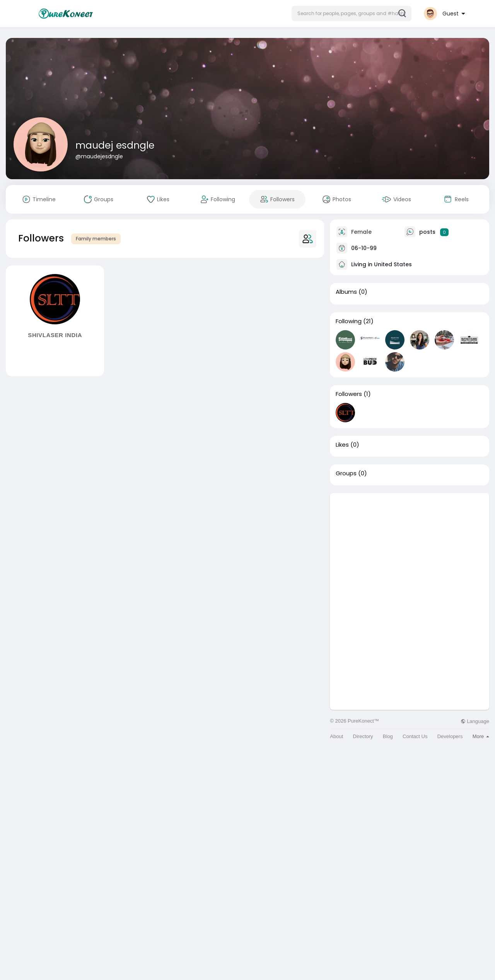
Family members (96, 239)
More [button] (481, 736)
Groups (346, 473)
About (336, 736)
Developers (450, 736)
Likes (342, 445)
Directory (363, 736)
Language (475, 721)
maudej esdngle (115, 145)
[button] (352, 14)
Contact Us (415, 736)
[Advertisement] (410, 547)
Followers (349, 394)
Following (349, 321)
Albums (346, 292)
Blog (388, 736)
